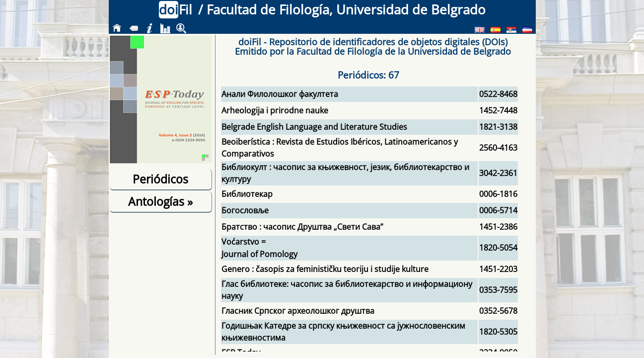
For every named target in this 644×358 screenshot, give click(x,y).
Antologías (160, 201)
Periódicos (160, 179)
